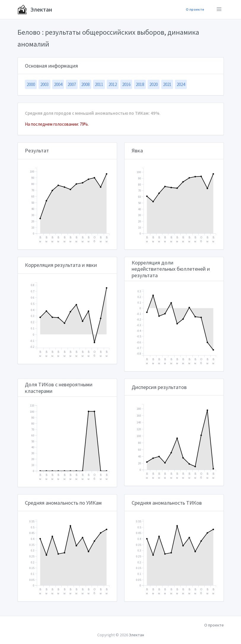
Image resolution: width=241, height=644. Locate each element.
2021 (167, 84)
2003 (44, 84)
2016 (126, 84)
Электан (35, 9)
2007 (72, 84)
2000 (31, 84)
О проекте (195, 9)
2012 (113, 84)
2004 (58, 84)
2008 (85, 84)
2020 (154, 84)
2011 (99, 84)
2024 (181, 84)
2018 (140, 84)
